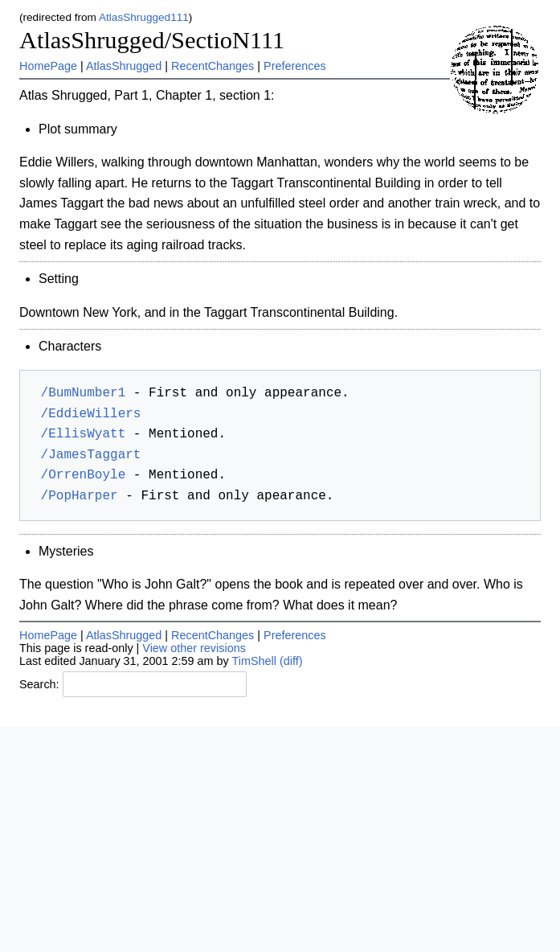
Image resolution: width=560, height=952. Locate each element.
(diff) (291, 661)
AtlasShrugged (124, 66)
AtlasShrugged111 (144, 17)
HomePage (48, 66)
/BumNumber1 (84, 393)
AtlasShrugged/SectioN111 (152, 40)
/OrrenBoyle (84, 475)
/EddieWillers (91, 414)
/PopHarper (80, 496)
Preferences (295, 66)
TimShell (254, 661)
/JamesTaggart (91, 455)
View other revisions (194, 648)
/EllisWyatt (84, 434)
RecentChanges (213, 66)
